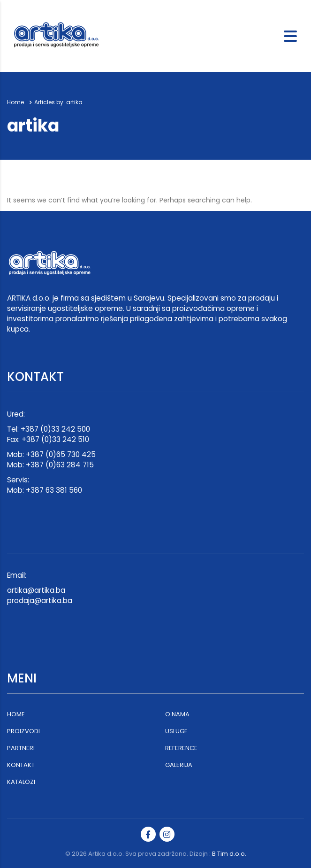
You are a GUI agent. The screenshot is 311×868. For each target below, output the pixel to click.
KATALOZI (21, 782)
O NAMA (177, 714)
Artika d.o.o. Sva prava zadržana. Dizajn (148, 854)
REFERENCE (181, 748)
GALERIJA (179, 765)
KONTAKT (21, 765)
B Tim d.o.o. (229, 854)
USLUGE (176, 731)
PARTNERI (21, 748)
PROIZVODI (23, 731)
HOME (16, 714)
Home (15, 102)
